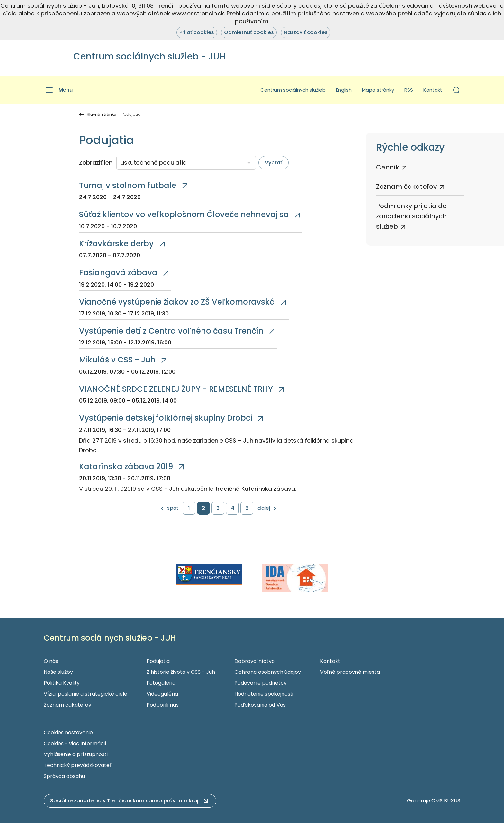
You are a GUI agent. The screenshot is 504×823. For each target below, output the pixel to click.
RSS (409, 90)
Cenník (388, 167)
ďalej (264, 508)
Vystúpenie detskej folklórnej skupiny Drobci (166, 418)
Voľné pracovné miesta (350, 672)
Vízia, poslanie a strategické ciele (85, 694)
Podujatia (158, 661)
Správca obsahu (64, 776)
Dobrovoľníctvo (255, 661)
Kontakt (433, 90)
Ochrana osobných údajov (268, 672)
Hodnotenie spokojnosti (264, 694)
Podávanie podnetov (261, 683)
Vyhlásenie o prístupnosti (76, 754)
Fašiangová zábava (118, 273)
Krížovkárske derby (116, 244)
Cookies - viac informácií (75, 743)
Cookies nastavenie (68, 732)
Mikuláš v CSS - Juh (117, 360)
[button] (456, 90)
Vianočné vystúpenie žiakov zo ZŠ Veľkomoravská (177, 302)
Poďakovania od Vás (260, 705)
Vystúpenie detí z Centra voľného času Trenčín (171, 331)
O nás (51, 661)
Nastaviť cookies (306, 32)
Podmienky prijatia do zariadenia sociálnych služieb (411, 216)
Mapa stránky (378, 90)
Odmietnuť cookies (249, 32)
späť (173, 508)
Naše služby (58, 672)
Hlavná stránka (102, 114)
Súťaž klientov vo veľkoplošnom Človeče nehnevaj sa (184, 214)
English (344, 90)
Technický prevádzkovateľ (78, 765)
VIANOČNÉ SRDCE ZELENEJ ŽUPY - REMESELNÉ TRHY (176, 389)
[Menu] (58, 90)
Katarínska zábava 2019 (126, 466)
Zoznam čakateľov (406, 187)
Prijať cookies (197, 32)
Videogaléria (162, 694)
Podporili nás (163, 705)
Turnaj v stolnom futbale (128, 185)
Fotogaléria (161, 683)
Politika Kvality (62, 683)
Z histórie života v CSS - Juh (181, 672)
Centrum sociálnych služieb (293, 90)
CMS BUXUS (446, 801)
